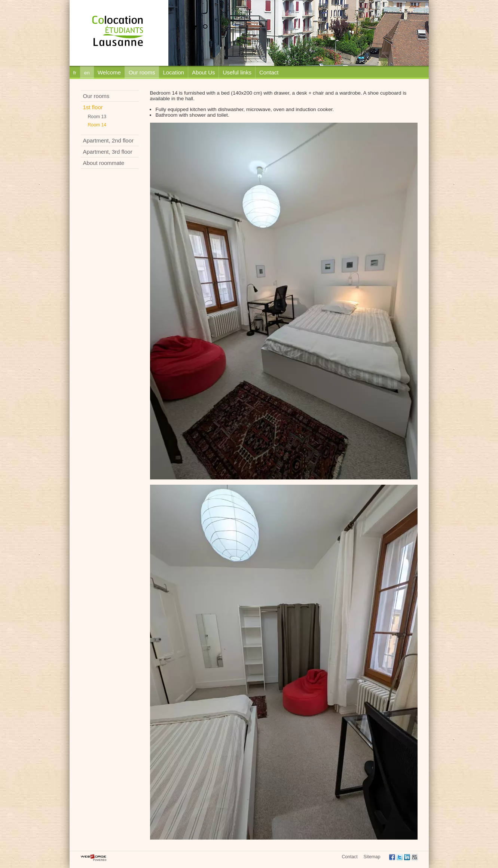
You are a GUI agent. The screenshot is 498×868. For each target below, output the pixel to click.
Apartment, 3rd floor (108, 152)
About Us (204, 72)
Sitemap (372, 857)
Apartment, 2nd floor (108, 140)
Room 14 (97, 125)
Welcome (109, 72)
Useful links (237, 72)
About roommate (104, 163)
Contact (269, 72)
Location (173, 72)
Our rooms (142, 72)
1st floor (93, 107)
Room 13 (97, 117)
